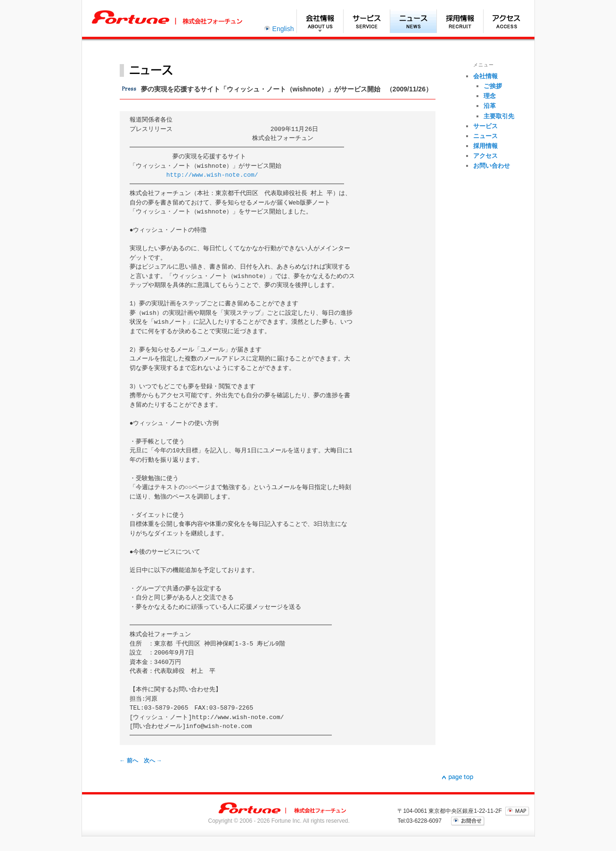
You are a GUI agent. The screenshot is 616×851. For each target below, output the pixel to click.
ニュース (413, 21)
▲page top (458, 777)
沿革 (490, 106)
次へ (153, 761)
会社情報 (320, 21)
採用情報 (460, 21)
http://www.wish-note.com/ (212, 175)
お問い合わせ (492, 166)
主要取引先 (499, 116)
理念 (490, 96)
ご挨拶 (493, 86)
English (283, 29)
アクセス (506, 21)
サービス (366, 21)
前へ (129, 761)
